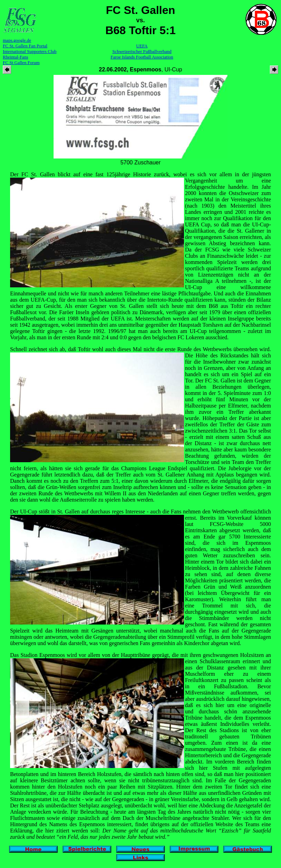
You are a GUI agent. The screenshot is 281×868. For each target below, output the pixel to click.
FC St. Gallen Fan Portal (25, 46)
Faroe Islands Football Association (142, 57)
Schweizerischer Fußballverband (142, 51)
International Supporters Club (30, 51)
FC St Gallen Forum (21, 63)
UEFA (142, 46)
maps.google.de (17, 40)
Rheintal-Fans (15, 57)
